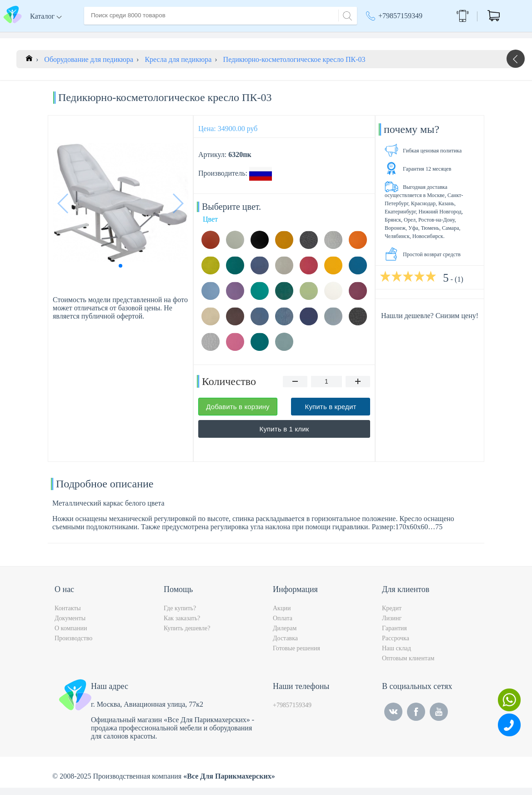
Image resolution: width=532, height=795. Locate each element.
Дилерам (285, 635)
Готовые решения (296, 656)
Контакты (255, 36)
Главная (96, 36)
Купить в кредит (331, 414)
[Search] (346, 15)
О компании (138, 36)
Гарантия (394, 635)
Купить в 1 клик (284, 436)
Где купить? (180, 615)
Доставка (182, 36)
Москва (382, 36)
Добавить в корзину (238, 414)
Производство (73, 646)
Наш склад (396, 656)
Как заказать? (182, 625)
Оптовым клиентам (408, 666)
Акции (282, 615)
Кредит (392, 615)
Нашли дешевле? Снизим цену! (430, 323)
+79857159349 (400, 16)
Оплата (218, 36)
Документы (70, 625)
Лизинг (392, 625)
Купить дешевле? (187, 635)
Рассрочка (396, 646)
